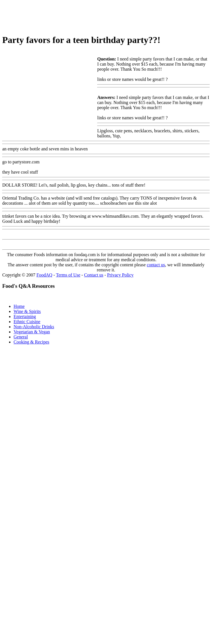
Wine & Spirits (27, 311)
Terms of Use (68, 275)
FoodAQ (44, 275)
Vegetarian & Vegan (32, 332)
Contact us (94, 275)
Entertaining (25, 316)
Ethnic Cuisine (27, 322)
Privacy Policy (120, 275)
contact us (156, 265)
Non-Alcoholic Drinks (34, 327)
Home (19, 306)
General (21, 337)
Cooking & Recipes (31, 342)
